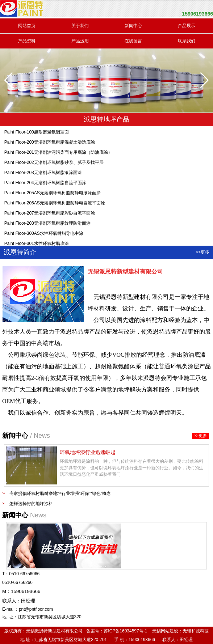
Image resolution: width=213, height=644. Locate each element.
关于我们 (80, 26)
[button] (204, 80)
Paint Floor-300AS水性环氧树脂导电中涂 (44, 234)
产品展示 (187, 26)
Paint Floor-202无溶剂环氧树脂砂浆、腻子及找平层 (54, 164)
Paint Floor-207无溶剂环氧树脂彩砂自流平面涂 (50, 214)
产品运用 (80, 41)
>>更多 (202, 252)
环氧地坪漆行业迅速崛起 (88, 452)
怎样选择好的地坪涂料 (31, 504)
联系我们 (187, 41)
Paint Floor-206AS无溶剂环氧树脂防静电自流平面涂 (55, 204)
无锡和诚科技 (196, 631)
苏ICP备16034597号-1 (125, 631)
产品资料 (27, 41)
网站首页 (27, 26)
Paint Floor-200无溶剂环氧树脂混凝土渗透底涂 (50, 143)
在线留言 (133, 41)
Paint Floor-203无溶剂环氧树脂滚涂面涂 (43, 174)
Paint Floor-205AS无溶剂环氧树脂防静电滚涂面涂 (53, 194)
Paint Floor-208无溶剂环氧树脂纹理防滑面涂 (47, 224)
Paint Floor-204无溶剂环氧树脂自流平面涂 (45, 184)
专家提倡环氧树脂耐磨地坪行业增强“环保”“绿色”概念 (60, 493)
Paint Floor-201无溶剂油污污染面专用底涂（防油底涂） (58, 153)
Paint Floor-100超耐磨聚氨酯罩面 (37, 133)
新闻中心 (133, 26)
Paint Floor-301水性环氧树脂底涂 (37, 245)
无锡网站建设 (165, 631)
